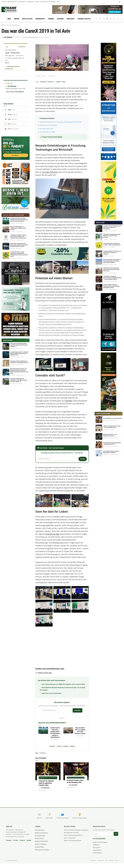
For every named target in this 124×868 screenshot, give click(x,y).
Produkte (37, 2)
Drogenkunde (30, 2)
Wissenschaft (40, 19)
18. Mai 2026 (42, 790)
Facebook (50, 82)
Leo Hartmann (45, 788)
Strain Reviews (44, 2)
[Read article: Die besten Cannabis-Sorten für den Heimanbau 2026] (76, 771)
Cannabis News (40, 830)
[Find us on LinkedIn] (114, 19)
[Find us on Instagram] (100, 19)
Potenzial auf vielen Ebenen (49, 125)
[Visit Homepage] (13, 9)
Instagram (52, 746)
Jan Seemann (8, 37)
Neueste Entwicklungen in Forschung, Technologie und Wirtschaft (61, 122)
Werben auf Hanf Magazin (100, 842)
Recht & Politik (27, 19)
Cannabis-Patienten (50, 172)
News (9, 19)
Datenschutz (101, 860)
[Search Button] (122, 19)
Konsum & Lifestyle (84, 19)
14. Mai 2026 (70, 788)
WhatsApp (43, 82)
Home (3, 25)
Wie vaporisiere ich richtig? (71, 833)
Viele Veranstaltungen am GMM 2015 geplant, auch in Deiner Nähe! (63, 684)
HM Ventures (97, 848)
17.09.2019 (18, 37)
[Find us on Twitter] (104, 19)
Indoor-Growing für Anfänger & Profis (48, 778)
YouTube (59, 746)
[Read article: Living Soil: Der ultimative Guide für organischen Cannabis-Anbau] (48, 771)
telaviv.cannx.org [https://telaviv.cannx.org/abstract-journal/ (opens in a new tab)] (45, 673)
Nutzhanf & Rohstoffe (41, 841)
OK (116, 834)
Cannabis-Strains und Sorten (76, 778)
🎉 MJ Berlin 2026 (12, 2)
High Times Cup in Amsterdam (52, 693)
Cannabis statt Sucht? (47, 129)
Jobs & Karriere (97, 850)
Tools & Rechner (97, 853)
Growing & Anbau (40, 836)
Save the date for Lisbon (47, 132)
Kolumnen (4, 2)
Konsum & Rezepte (41, 844)
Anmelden (77, 710)
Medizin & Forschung (41, 833)
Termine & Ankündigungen (13, 25)
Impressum (93, 860)
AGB (107, 860)
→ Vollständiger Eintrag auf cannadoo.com (12, 68)
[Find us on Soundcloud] (117, 19)
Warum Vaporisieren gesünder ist (73, 835)
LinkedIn (58, 82)
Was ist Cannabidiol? (70, 838)
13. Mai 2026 (55, 740)
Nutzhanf (60, 19)
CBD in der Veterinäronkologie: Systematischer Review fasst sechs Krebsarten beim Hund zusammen (77, 830)
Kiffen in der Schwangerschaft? (73, 841)
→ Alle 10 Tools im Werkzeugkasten (15, 92)
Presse (116, 860)
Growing (51, 19)
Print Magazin (52, 2)
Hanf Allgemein (22, 2)
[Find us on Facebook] (97, 19)
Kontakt (111, 860)
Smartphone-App (52, 534)
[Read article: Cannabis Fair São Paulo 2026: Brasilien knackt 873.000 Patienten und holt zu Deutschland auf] (43, 730)
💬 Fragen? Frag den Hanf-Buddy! (51, 137)
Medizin (17, 19)
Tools (58, 2)
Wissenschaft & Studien (42, 850)
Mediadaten (96, 845)
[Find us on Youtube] (107, 19)
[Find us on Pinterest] (110, 19)
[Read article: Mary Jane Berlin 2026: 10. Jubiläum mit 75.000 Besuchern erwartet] (68, 730)
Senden (82, 459)
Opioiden (69, 401)
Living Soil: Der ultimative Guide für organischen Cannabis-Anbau (46, 783)
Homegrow (43, 753)
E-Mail (63, 82)
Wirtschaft (71, 19)
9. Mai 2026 (80, 736)
